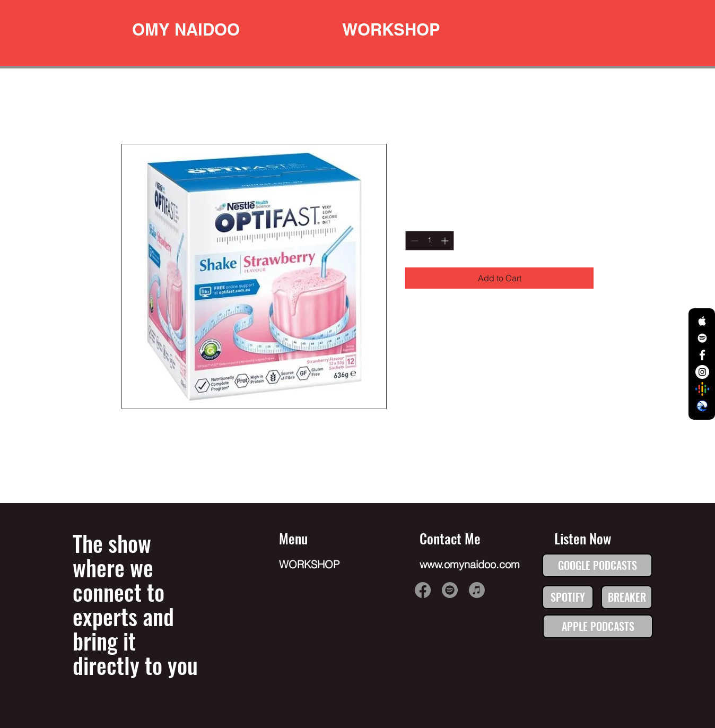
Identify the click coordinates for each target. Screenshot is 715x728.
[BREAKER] (627, 597)
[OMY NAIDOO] (186, 29)
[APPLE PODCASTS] (598, 626)
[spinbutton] (430, 241)
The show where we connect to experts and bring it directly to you (135, 604)
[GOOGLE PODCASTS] (597, 565)
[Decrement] (413, 241)
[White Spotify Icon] (702, 338)
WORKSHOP (309, 564)
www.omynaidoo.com (470, 564)
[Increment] (446, 241)
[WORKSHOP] (391, 29)
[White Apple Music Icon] (702, 321)
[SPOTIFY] (568, 597)
